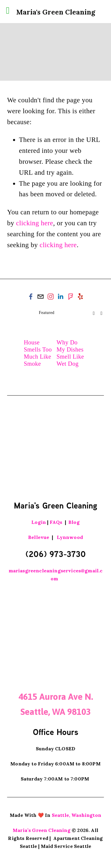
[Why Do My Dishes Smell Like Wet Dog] (72, 327)
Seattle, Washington (77, 815)
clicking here (34, 223)
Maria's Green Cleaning (56, 12)
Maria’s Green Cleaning (42, 830)
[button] (94, 313)
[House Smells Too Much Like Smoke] (39, 327)
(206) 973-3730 (56, 554)
